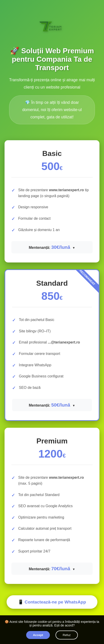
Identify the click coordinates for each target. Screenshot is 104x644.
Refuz (67, 635)
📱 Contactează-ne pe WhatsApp (52, 602)
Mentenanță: (50, 247)
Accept (38, 635)
